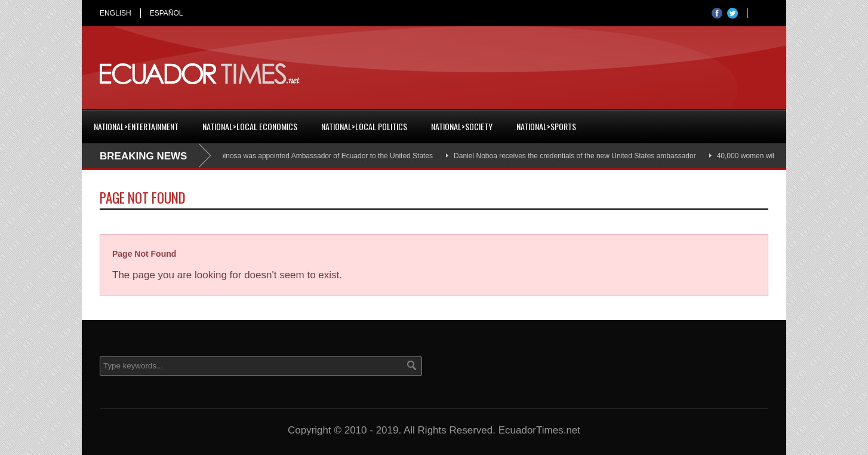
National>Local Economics (250, 126)
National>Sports (546, 126)
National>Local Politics (364, 126)
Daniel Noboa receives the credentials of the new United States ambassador (577, 156)
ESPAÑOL (167, 13)
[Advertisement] (551, 74)
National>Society (462, 126)
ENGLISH (116, 13)
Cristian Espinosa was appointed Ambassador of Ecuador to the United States (312, 156)
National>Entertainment (136, 126)
